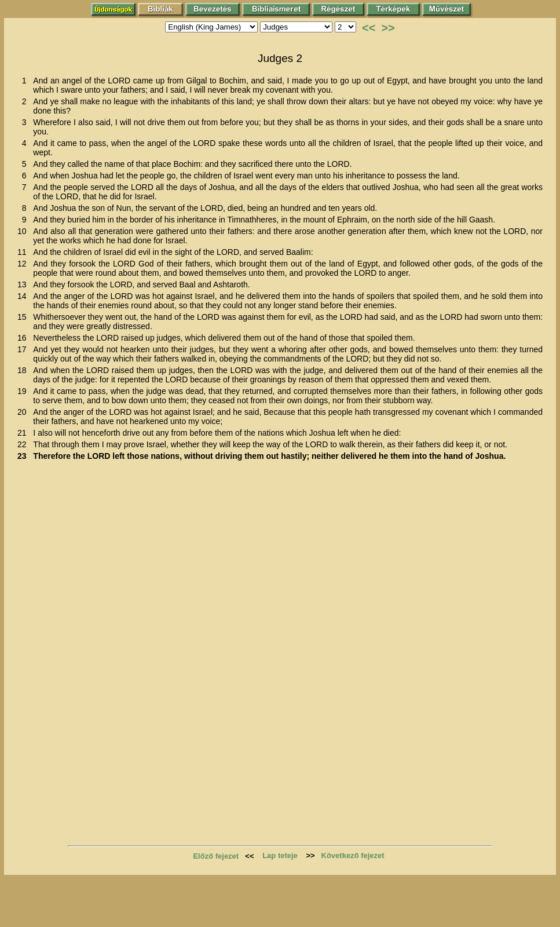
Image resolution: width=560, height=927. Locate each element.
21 (24, 433)
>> (388, 28)
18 (24, 370)
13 (24, 284)
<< (369, 28)
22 (24, 444)
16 (24, 338)
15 (24, 317)
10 (24, 231)
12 (24, 264)
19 (24, 391)
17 (24, 349)
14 (24, 296)
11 (24, 252)
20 (24, 412)
